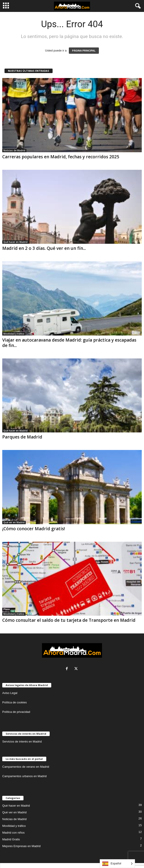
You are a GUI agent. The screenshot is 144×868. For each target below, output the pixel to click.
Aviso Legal (10, 693)
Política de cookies (14, 702)
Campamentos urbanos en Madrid (24, 776)
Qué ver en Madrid (14, 522)
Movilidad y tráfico (14, 334)
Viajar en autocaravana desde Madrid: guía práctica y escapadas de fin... (69, 343)
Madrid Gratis (11, 839)
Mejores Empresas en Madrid (21, 846)
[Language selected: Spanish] (117, 864)
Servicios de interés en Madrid (22, 742)
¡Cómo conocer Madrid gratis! (34, 529)
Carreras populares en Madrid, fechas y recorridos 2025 (61, 157)
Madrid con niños (13, 833)
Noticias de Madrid (14, 150)
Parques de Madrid (22, 437)
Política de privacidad (16, 712)
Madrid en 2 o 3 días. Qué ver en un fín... (44, 248)
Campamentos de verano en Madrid (26, 767)
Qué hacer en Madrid (15, 242)
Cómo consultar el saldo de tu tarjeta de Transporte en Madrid (69, 620)
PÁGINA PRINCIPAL (84, 51)
